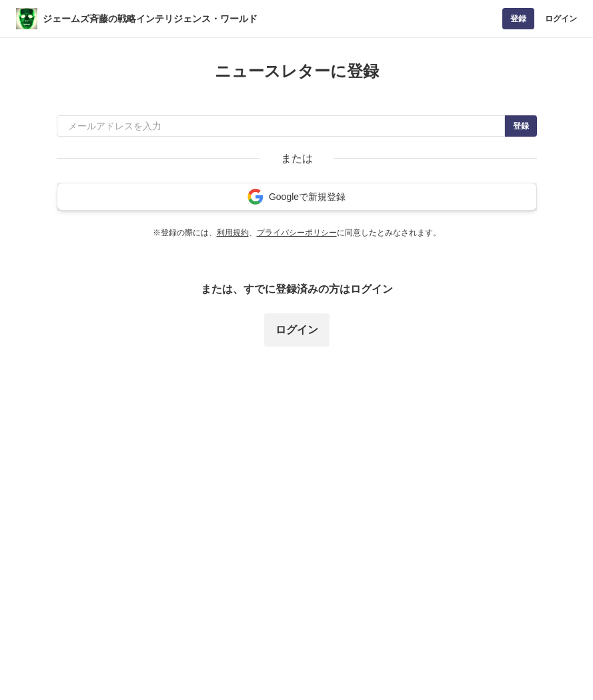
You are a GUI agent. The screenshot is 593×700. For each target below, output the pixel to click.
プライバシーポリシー (297, 233)
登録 (518, 19)
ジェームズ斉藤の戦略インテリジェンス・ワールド (150, 19)
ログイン (561, 19)
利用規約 (233, 233)
